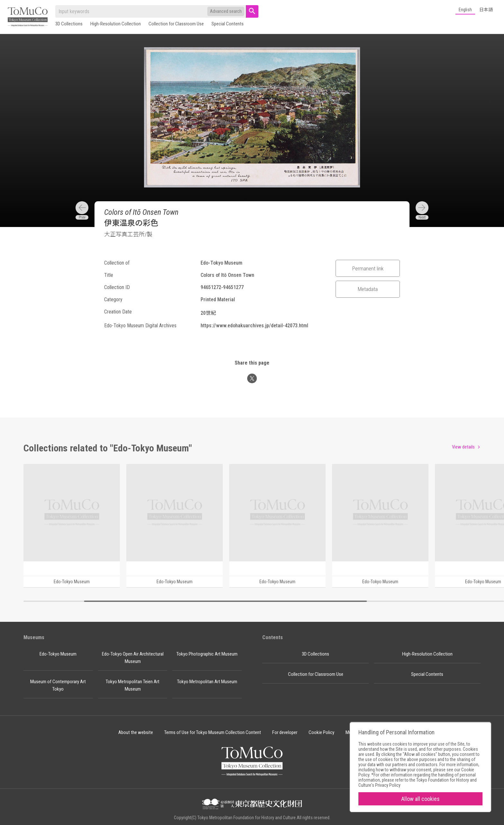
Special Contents (228, 24)
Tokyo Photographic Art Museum (207, 654)
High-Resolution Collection (116, 24)
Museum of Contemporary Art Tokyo (58, 685)
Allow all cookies (420, 799)
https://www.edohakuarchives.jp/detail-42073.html (254, 326)
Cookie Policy (321, 732)
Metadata (368, 289)
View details (463, 447)
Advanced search (226, 11)
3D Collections (69, 24)
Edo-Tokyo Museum (58, 654)
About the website (136, 732)
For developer (285, 732)
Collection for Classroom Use (176, 24)
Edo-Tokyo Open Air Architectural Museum (133, 658)
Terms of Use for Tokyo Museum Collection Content (213, 732)
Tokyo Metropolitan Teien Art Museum (133, 685)
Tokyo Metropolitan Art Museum (207, 682)
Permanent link (368, 268)
